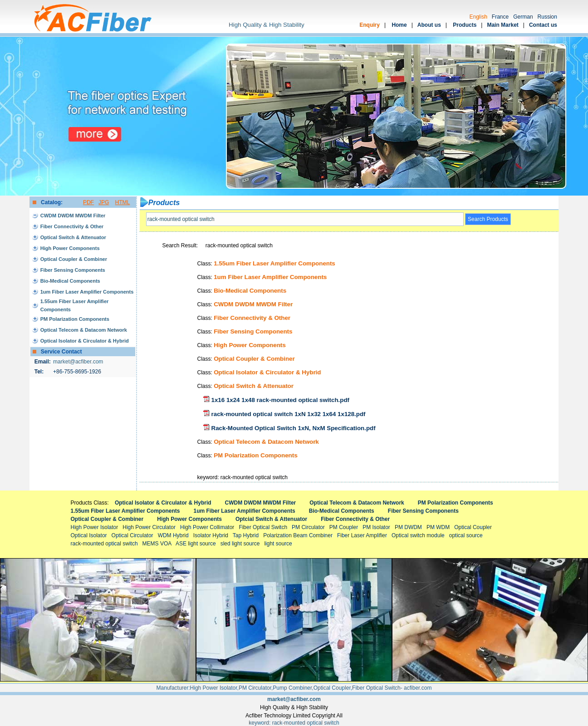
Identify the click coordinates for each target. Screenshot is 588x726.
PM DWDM (408, 527)
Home (399, 25)
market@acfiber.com (78, 362)
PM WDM (438, 527)
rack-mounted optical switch (104, 544)
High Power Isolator (95, 527)
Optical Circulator (132, 535)
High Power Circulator (149, 527)
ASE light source (196, 544)
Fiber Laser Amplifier (362, 535)
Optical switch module (418, 535)
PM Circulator (308, 527)
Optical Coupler (473, 527)
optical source (466, 535)
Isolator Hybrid (211, 535)
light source (278, 544)
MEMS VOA (157, 544)
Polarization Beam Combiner (298, 535)
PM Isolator (376, 527)
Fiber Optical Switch (263, 527)
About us (429, 25)
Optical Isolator (89, 535)
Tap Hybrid (246, 535)
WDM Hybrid (173, 535)
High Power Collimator (207, 527)
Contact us (543, 25)
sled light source (240, 544)
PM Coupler (344, 527)
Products (465, 25)
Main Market (502, 25)
